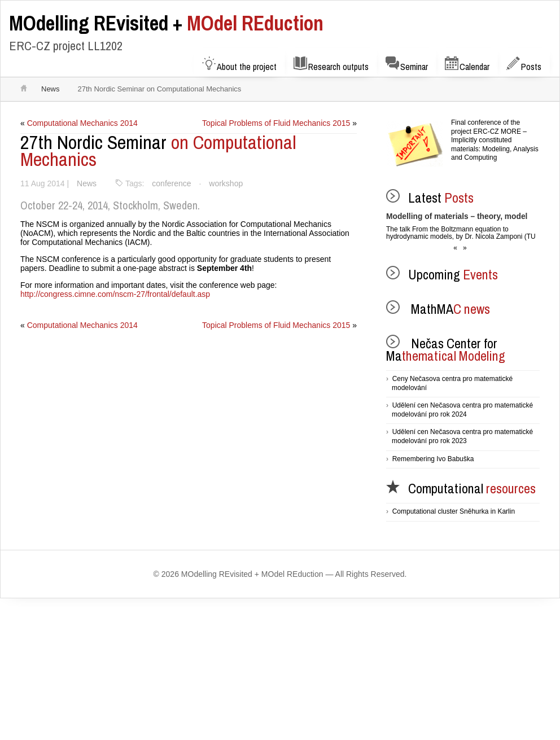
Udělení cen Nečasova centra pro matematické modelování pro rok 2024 (462, 410)
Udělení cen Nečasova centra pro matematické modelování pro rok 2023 (462, 436)
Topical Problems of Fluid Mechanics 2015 (275, 123)
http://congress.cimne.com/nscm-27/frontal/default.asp (116, 294)
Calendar (467, 65)
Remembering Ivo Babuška (433, 459)
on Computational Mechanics (158, 151)
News (51, 89)
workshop (228, 183)
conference (173, 183)
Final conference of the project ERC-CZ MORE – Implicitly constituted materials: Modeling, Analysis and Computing (495, 140)
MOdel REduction (166, 23)
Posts (524, 65)
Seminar (407, 65)
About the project (239, 65)
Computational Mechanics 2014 (83, 123)
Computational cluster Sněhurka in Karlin (454, 511)
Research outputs (331, 65)
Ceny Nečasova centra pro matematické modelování (452, 383)
